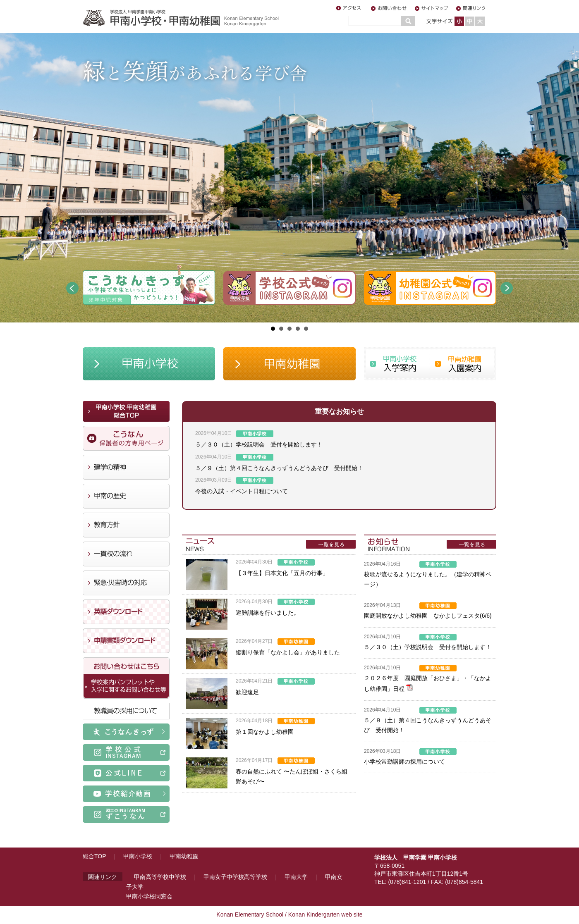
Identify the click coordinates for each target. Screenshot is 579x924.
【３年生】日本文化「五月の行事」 (282, 573)
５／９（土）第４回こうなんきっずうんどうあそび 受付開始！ (279, 468)
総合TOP (94, 856)
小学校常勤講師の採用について (404, 762)
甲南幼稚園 (184, 856)
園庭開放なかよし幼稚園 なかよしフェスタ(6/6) (428, 616)
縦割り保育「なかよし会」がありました (288, 652)
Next (507, 288)
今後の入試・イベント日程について (242, 491)
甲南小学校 (138, 856)
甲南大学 (296, 877)
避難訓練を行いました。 (268, 613)
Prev (72, 288)
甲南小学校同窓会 (149, 896)
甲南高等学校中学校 (160, 877)
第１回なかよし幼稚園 (265, 732)
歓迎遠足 (247, 692)
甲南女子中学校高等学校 (235, 877)
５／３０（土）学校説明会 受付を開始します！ (259, 444)
